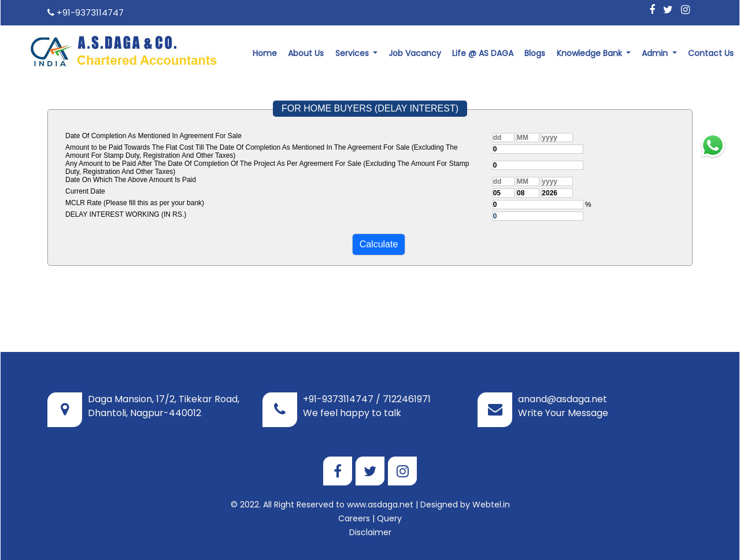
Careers (354, 518)
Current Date (85, 191)
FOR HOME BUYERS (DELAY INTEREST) (370, 108)
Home (265, 53)
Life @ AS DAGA (483, 53)
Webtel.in (491, 505)
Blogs (535, 53)
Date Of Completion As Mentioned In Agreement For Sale (153, 136)
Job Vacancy (415, 53)
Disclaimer (370, 532)
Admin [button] (656, 53)
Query (389, 518)
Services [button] (353, 53)
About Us (306, 53)
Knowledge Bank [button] (591, 53)
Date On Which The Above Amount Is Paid (131, 180)
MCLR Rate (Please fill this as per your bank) (135, 203)
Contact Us (711, 53)
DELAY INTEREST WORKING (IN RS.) (126, 214)
